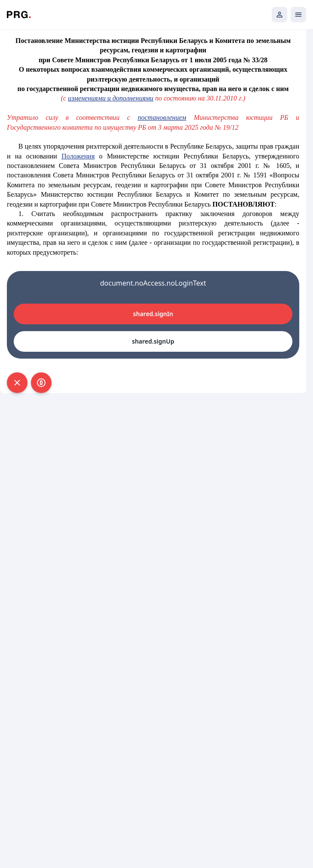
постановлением (162, 117)
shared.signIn (153, 314)
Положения (78, 156)
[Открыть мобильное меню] (298, 15)
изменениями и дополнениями (111, 98)
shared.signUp (153, 341)
